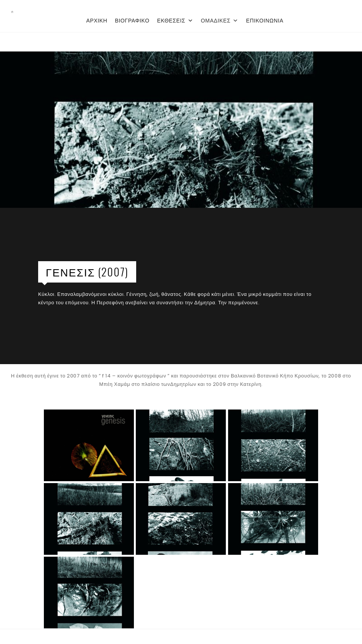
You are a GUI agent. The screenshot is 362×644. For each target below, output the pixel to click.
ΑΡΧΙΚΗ (97, 21)
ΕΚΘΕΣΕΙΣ (175, 21)
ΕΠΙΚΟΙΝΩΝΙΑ (265, 21)
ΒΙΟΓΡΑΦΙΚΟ (132, 21)
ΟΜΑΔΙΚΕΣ (220, 21)
